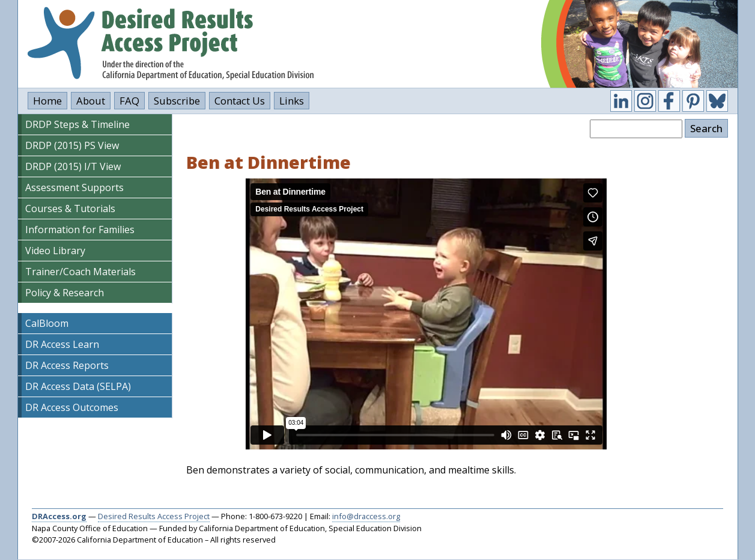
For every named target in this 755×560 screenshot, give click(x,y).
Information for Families (80, 230)
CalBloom (47, 323)
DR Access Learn (62, 344)
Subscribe (177, 101)
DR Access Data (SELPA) (78, 386)
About (91, 101)
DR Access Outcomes (72, 407)
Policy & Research (65, 293)
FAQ (129, 101)
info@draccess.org (366, 516)
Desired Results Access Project (154, 516)
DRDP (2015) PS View (72, 145)
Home (47, 101)
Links (292, 101)
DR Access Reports (67, 365)
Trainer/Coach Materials (80, 272)
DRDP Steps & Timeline (77, 124)
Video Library (55, 251)
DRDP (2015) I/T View (73, 166)
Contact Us (240, 101)
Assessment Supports (74, 187)
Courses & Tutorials (70, 208)
